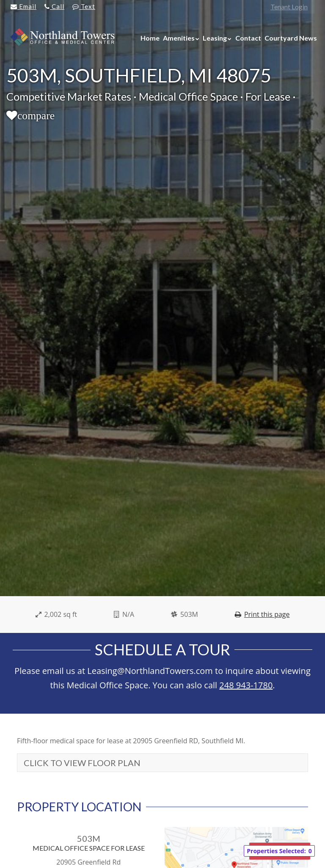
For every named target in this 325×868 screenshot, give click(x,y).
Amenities (179, 38)
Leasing (215, 38)
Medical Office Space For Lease (89, 848)
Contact (248, 38)
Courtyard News (291, 38)
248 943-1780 (246, 685)
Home (150, 38)
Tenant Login (289, 7)
